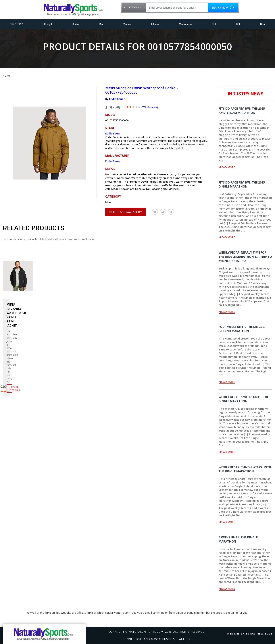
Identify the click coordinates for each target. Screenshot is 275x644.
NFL (238, 24)
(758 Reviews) (150, 107)
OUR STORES (17, 24)
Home (7, 76)
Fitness (155, 24)
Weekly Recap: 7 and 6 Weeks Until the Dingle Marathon (245, 469)
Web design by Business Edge (250, 634)
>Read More (227, 167)
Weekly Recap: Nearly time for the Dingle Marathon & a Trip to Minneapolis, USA (245, 257)
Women (127, 24)
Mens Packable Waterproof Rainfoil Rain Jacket (17, 315)
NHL (214, 24)
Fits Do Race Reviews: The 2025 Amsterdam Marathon (242, 111)
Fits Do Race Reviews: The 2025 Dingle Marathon (242, 185)
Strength (48, 24)
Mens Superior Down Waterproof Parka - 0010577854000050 (142, 90)
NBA (263, 24)
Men (101, 24)
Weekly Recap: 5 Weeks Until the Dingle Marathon (244, 399)
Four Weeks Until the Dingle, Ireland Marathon (242, 329)
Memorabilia (185, 24)
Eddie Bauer (117, 99)
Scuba (76, 24)
